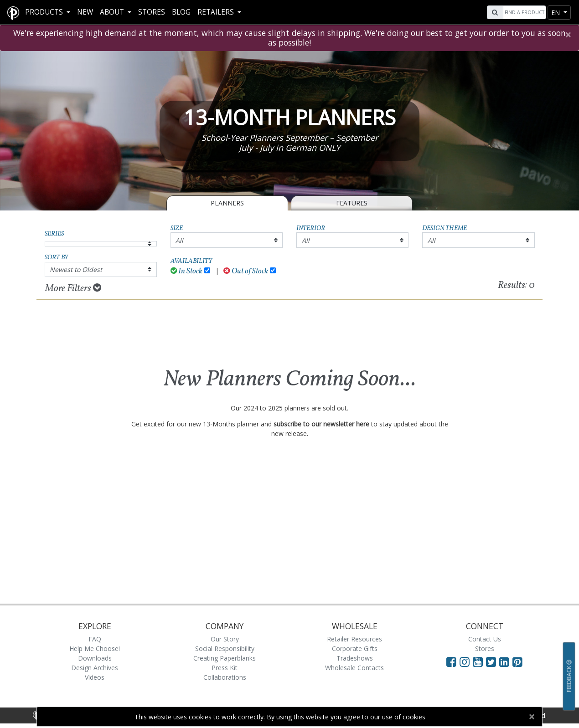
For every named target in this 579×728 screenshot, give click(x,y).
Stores (152, 12)
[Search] (523, 12)
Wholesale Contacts (354, 668)
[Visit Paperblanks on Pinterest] (517, 661)
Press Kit (225, 668)
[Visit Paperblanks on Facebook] (451, 661)
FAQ (95, 639)
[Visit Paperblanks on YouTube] (479, 661)
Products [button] (45, 12)
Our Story (225, 639)
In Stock (187, 271)
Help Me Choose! (95, 649)
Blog (181, 12)
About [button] (113, 12)
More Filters (73, 288)
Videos (95, 677)
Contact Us (485, 639)
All (179, 240)
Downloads (95, 658)
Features (352, 203)
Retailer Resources (354, 639)
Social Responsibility (225, 649)
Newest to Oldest (76, 269)
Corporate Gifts (355, 649)
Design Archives (95, 668)
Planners (227, 203)
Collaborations (225, 677)
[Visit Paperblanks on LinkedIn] (506, 661)
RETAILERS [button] (217, 12)
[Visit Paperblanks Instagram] (465, 661)
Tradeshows (355, 658)
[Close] (568, 35)
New (85, 12)
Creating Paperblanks (225, 658)
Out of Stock (246, 271)
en (556, 13)
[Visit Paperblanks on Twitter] (493, 661)
